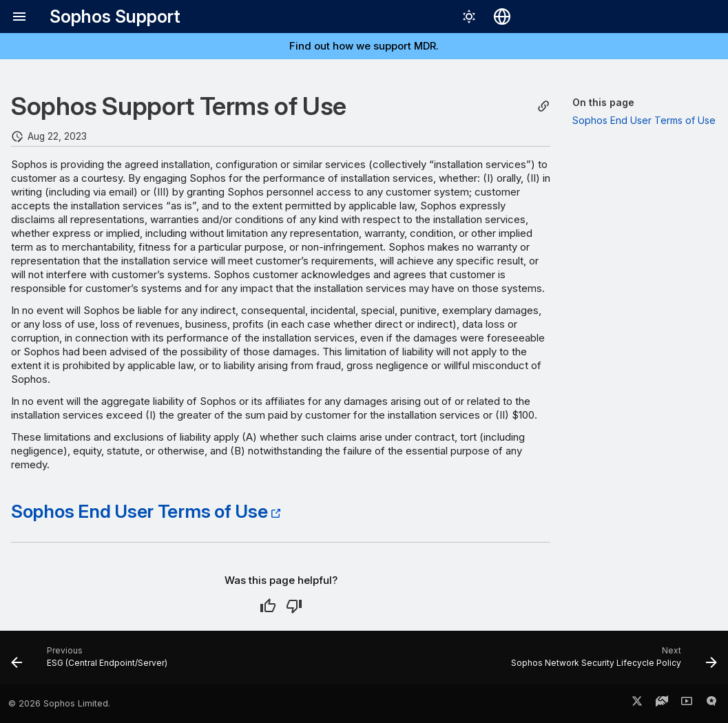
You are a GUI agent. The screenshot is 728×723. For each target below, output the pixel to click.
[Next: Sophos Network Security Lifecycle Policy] (611, 662)
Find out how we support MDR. (364, 46)
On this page (603, 102)
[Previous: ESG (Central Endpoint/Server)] (92, 662)
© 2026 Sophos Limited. (59, 703)
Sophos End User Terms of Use (139, 511)
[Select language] (502, 17)
